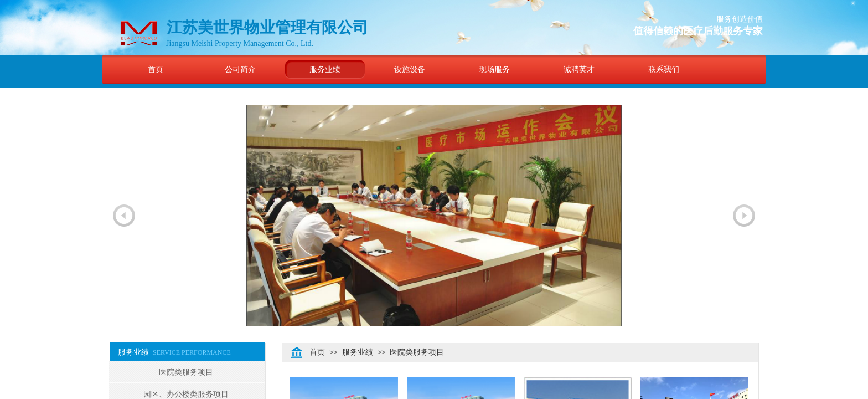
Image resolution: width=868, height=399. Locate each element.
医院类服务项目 (417, 352)
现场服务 (494, 69)
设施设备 (410, 69)
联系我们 (664, 69)
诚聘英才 (579, 69)
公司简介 (240, 69)
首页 (156, 69)
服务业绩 (325, 69)
